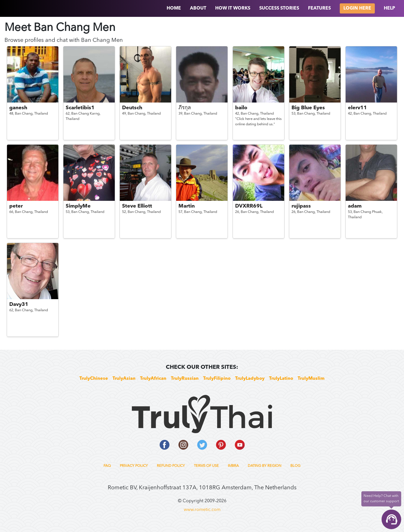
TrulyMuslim (311, 379)
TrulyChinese (94, 379)
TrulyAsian (124, 379)
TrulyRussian (185, 379)
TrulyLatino (281, 379)
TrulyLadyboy (250, 379)
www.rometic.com (202, 510)
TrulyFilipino (217, 379)
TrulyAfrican (153, 379)
